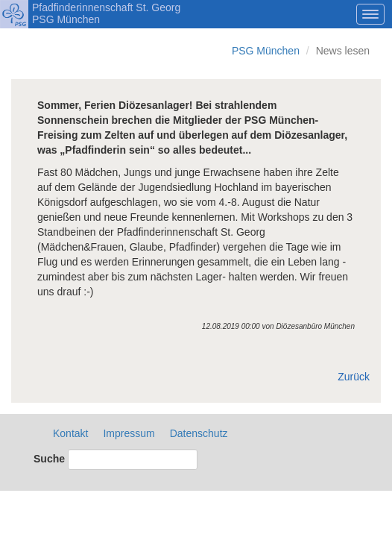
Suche (49, 459)
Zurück (354, 377)
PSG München (266, 51)
